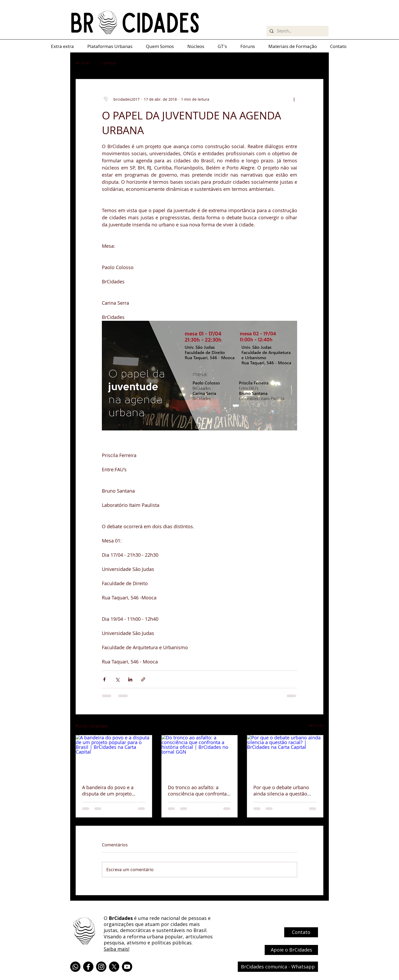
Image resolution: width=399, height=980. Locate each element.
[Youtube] (127, 967)
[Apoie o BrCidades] (291, 950)
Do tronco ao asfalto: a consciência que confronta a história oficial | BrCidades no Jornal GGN (199, 790)
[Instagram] (101, 967)
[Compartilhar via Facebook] (104, 679)
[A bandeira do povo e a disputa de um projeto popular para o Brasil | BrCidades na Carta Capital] (114, 756)
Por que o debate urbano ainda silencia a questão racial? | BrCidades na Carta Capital (284, 790)
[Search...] (297, 31)
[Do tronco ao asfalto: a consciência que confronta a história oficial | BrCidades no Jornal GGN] (200, 756)
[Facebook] (88, 967)
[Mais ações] (294, 99)
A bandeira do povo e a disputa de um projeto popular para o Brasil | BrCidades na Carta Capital (112, 790)
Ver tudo (316, 725)
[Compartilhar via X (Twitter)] (117, 679)
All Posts (83, 63)
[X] (114, 967)
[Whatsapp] (75, 967)
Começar (109, 63)
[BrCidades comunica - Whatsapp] (278, 967)
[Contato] (301, 932)
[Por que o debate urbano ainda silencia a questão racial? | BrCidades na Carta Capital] (285, 756)
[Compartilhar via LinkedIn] (130, 679)
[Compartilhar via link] (143, 679)
